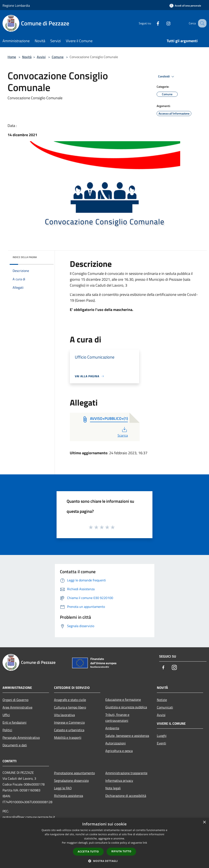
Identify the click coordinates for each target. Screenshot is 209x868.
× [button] (204, 822)
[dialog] (104, 843)
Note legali (113, 788)
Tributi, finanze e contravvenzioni (117, 718)
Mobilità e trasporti (68, 737)
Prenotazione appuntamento (74, 773)
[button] (104, 861)
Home (12, 57)
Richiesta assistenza (69, 796)
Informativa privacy (119, 781)
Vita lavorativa (64, 715)
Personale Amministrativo (21, 737)
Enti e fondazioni (15, 722)
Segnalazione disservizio (71, 781)
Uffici (6, 715)
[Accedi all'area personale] (185, 6)
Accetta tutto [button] (88, 852)
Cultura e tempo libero (70, 707)
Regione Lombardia (16, 5)
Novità (27, 57)
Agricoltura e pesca (119, 751)
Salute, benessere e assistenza (127, 736)
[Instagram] (164, 23)
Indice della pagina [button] (25, 257)
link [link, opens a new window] (145, 843)
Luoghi (162, 736)
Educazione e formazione (123, 700)
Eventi (161, 743)
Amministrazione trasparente (126, 773)
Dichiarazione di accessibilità (126, 796)
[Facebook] (153, 23)
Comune (58, 57)
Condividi (167, 77)
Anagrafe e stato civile (70, 700)
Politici (7, 730)
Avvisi (41, 57)
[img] (45, 256)
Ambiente (112, 728)
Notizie (162, 700)
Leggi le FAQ (63, 788)
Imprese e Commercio (69, 722)
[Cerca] (201, 23)
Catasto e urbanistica (69, 730)
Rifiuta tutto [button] (121, 851)
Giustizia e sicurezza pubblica (126, 707)
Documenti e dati (15, 745)
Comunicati (165, 707)
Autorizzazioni (116, 743)
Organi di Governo (15, 700)
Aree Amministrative (17, 707)
